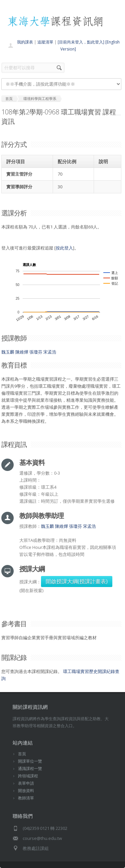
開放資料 (26, 791)
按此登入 (64, 248)
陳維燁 (22, 352)
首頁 (22, 754)
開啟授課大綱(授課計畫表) (77, 581)
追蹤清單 (45, 42)
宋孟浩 (50, 352)
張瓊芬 (36, 352)
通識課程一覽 (30, 768)
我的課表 (25, 42)
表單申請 (26, 783)
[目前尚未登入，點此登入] (81, 42)
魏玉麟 (8, 352)
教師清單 (26, 798)
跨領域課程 (28, 776)
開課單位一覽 (30, 761)
